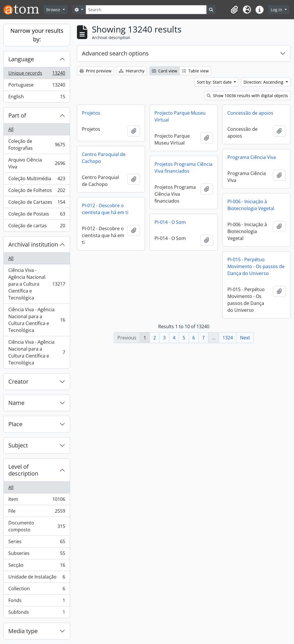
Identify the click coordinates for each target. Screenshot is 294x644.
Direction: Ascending (264, 82)
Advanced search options (115, 53)
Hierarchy (132, 71)
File (37, 512)
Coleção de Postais (37, 215)
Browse (54, 10)
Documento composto (37, 526)
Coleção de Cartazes (37, 203)
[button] (234, 10)
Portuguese (37, 86)
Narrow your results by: (37, 35)
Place (15, 424)
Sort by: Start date (215, 82)
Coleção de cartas (37, 227)
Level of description (23, 470)
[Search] (146, 10)
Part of (17, 115)
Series (37, 543)
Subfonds (37, 613)
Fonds (37, 602)
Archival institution (33, 244)
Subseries (37, 554)
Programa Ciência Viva (252, 157)
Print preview (95, 71)
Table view (195, 71)
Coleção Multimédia (37, 180)
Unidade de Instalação (37, 578)
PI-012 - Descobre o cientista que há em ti (105, 209)
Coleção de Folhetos (37, 192)
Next (245, 338)
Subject (18, 445)
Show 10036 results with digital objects (247, 96)
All (11, 129)
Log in (277, 10)
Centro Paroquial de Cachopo (104, 158)
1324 (228, 338)
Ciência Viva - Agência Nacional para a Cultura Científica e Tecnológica (37, 284)
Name (16, 403)
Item (37, 500)
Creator (18, 381)
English (37, 98)
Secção (37, 566)
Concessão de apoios (250, 113)
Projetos (91, 113)
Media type (23, 631)
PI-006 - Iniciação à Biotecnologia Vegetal (251, 205)
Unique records (37, 74)
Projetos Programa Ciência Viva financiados (183, 168)
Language (21, 59)
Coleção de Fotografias (37, 145)
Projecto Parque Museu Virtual (180, 116)
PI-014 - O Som (170, 222)
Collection (37, 590)
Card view (165, 71)
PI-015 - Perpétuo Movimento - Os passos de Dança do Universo (256, 266)
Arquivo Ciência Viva (37, 163)
